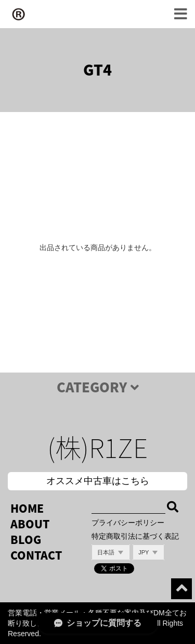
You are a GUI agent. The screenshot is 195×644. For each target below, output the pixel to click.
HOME (27, 508)
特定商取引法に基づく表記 (135, 536)
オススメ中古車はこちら (98, 481)
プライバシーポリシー (128, 523)
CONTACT (36, 555)
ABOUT (30, 524)
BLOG (26, 540)
